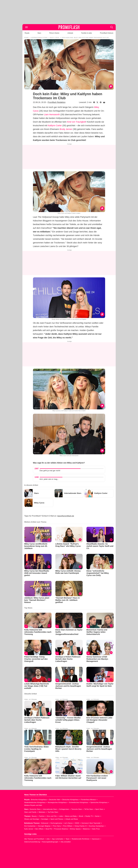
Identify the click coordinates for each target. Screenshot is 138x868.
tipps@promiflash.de (66, 516)
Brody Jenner (66, 129)
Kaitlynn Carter (55, 125)
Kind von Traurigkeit (76, 122)
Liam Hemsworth (52, 114)
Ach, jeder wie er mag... (49, 479)
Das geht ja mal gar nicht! (50, 471)
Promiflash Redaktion (56, 102)
